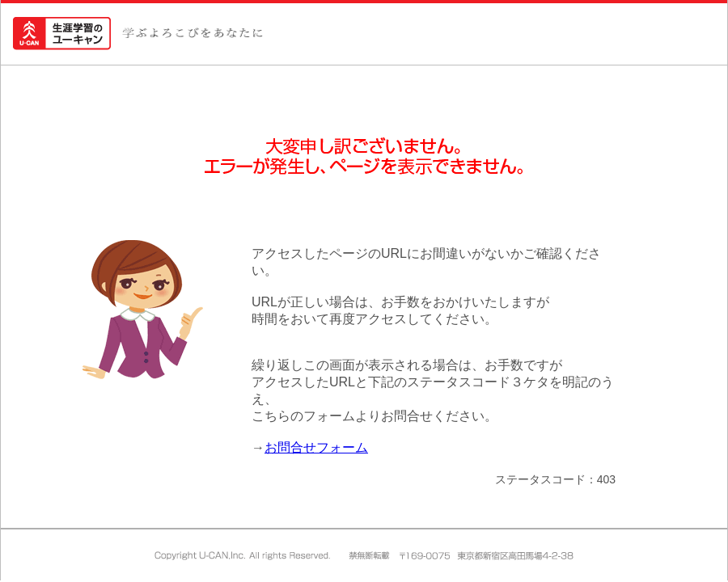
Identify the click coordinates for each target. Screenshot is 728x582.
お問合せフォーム (316, 447)
